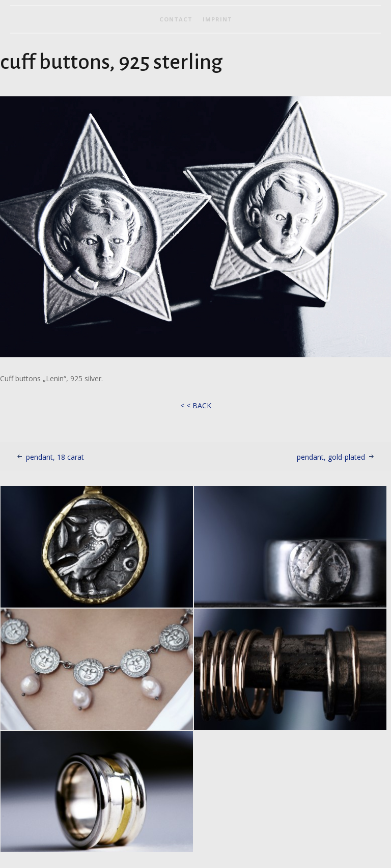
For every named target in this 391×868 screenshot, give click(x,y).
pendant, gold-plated (331, 457)
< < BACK (196, 405)
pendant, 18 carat (55, 457)
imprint (217, 19)
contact (176, 19)
